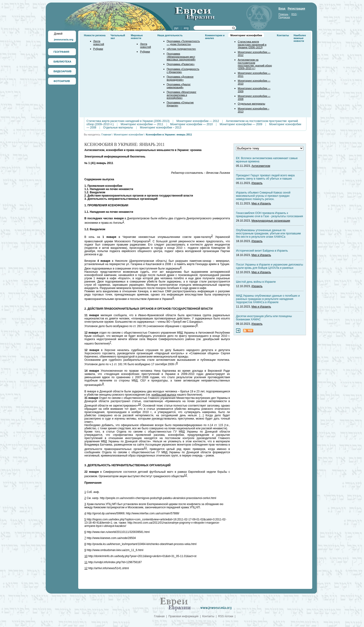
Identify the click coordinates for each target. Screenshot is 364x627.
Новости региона (95, 35)
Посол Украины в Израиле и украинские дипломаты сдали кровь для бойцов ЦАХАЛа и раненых (270, 266)
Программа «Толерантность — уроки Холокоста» (183, 43)
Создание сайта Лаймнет (195, 623)
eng (186, 28)
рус (176, 28)
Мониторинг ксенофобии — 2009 (241, 124)
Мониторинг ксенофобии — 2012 (198, 121)
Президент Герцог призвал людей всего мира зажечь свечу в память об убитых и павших (265, 177)
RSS (294, 14)
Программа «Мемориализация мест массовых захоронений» (181, 57)
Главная (106, 135)
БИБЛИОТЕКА (62, 62)
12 (185, 475)
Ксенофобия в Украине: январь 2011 (169, 135)
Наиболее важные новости (300, 38)
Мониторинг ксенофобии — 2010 (191, 124)
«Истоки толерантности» (181, 49)
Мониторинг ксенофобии (246, 35)
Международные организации (271, 221)
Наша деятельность (170, 35)
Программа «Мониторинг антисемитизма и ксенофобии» (182, 95)
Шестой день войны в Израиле (256, 282)
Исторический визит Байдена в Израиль (262, 251)
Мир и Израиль (261, 204)
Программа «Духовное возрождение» (180, 78)
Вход (282, 9)
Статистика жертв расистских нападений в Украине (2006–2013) (252, 44)
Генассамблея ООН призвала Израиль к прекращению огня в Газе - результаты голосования (270, 215)
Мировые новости (137, 37)
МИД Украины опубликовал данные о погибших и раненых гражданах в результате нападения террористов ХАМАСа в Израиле (268, 299)
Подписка (284, 17)
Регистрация (296, 9)
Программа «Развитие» (181, 64)
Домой (58, 34)
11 (145, 448)
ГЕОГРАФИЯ (62, 52)
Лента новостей (99, 43)
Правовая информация (184, 616)
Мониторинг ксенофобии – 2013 (161, 128)
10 (139, 404)
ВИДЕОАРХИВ (63, 71)
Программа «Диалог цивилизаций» (179, 86)
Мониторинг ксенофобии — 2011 (142, 124)
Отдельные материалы (251, 104)
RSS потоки (226, 616)
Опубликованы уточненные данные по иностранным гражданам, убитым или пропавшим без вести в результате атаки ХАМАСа (268, 233)
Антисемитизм (261, 166)
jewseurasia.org (64, 39)
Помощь (284, 14)
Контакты (283, 35)
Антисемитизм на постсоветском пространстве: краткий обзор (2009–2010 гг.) (255, 64)
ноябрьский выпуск (164, 395)
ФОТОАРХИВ (62, 81)
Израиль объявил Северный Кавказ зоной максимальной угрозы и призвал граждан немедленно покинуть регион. (263, 196)
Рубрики (98, 49)
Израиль (257, 183)
